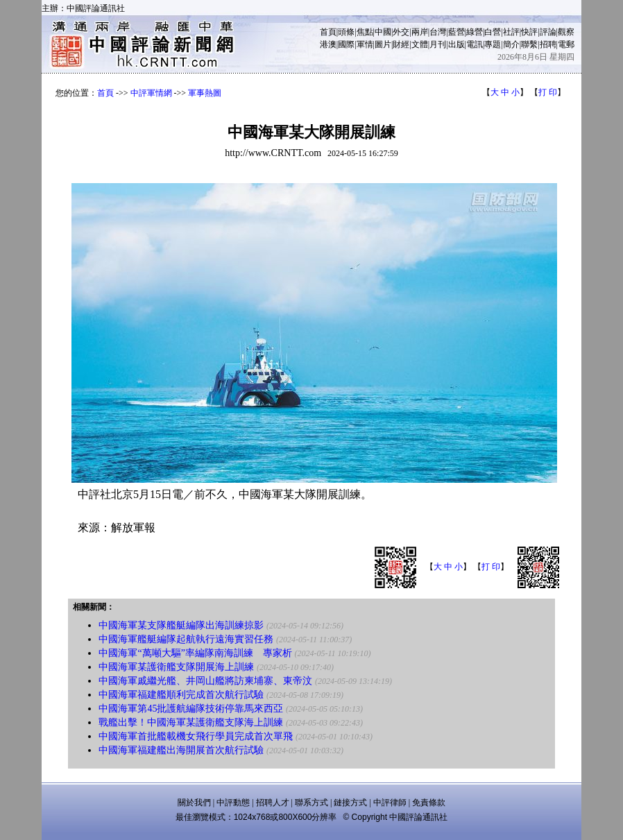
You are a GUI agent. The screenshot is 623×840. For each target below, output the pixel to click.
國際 (346, 44)
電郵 (566, 44)
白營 (493, 32)
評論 (548, 32)
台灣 (438, 32)
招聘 (548, 44)
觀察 (566, 32)
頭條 (346, 32)
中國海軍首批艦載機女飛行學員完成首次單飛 (196, 736)
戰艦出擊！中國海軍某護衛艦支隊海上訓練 (191, 722)
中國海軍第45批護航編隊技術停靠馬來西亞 (191, 709)
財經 (401, 44)
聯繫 (529, 44)
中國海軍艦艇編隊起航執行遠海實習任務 (186, 639)
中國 (383, 32)
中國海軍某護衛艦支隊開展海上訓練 (176, 667)
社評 (511, 32)
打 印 (548, 92)
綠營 (475, 32)
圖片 (383, 44)
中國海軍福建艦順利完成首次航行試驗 (181, 695)
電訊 (475, 44)
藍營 (456, 32)
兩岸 (420, 32)
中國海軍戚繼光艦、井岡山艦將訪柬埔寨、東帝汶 (205, 681)
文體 (420, 44)
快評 (529, 32)
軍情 (365, 44)
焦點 (365, 32)
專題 (493, 44)
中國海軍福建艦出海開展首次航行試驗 (181, 750)
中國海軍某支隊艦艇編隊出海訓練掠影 (181, 625)
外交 (401, 32)
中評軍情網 (151, 93)
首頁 (328, 32)
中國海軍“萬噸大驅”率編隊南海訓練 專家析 (195, 653)
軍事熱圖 (205, 93)
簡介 (511, 44)
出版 (456, 44)
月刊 (438, 44)
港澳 (328, 44)
